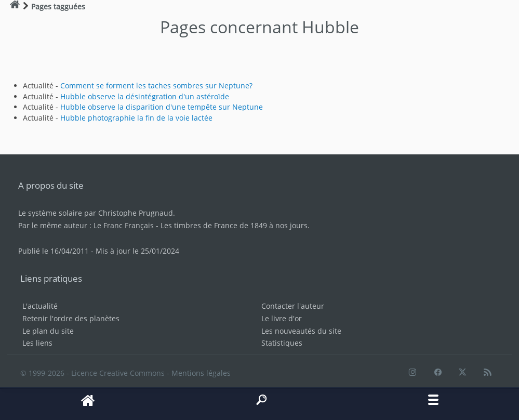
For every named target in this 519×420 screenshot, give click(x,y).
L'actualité (40, 306)
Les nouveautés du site (301, 331)
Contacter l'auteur (293, 306)
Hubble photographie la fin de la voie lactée (136, 118)
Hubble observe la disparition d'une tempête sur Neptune (162, 107)
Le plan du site (48, 331)
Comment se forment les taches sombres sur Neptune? (156, 86)
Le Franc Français (124, 225)
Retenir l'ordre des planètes (71, 318)
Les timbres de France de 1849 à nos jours (234, 225)
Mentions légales (201, 373)
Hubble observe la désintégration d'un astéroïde (145, 96)
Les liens (37, 343)
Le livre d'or (282, 318)
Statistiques (282, 343)
